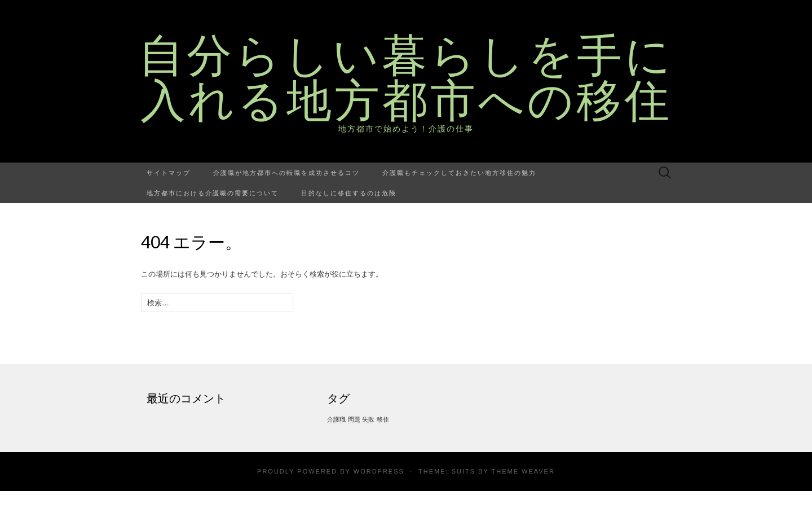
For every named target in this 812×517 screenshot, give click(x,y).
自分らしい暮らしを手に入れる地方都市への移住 (406, 76)
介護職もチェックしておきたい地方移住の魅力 (459, 172)
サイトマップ (169, 172)
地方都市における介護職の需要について (213, 193)
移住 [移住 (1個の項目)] (383, 419)
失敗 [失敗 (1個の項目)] (368, 419)
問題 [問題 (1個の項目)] (354, 419)
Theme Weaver (523, 471)
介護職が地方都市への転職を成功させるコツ (286, 172)
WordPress (379, 471)
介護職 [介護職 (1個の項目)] (336, 419)
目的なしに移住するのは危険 (349, 193)
